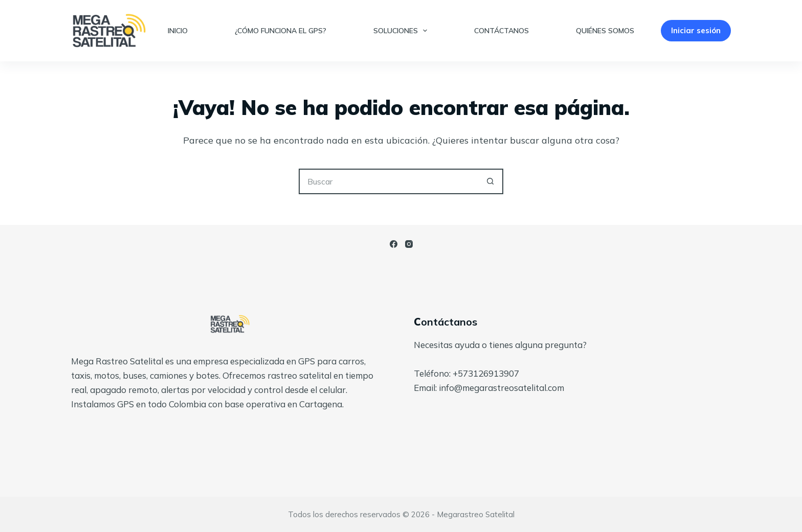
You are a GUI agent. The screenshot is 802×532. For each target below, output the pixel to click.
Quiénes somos (605, 31)
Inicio (178, 31)
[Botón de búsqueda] (491, 181)
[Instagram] (409, 244)
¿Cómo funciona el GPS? (281, 31)
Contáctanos (502, 31)
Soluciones (403, 31)
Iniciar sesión (696, 30)
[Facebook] (394, 244)
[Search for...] (388, 181)
